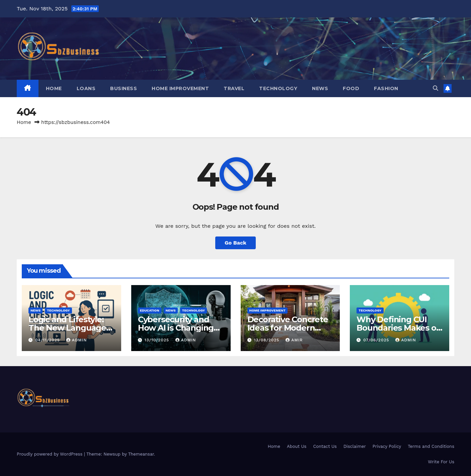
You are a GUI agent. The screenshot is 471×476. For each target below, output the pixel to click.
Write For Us (441, 462)
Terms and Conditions (431, 446)
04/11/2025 (48, 340)
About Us (297, 446)
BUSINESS (124, 88)
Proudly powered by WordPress (50, 454)
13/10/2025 (158, 340)
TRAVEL (234, 88)
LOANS (86, 88)
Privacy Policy (387, 446)
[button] (436, 88)
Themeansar (141, 454)
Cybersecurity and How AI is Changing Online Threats (176, 328)
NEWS (320, 88)
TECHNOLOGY (278, 88)
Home (54, 88)
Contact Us (325, 446)
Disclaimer (355, 446)
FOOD (351, 88)
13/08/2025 (267, 340)
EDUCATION (150, 310)
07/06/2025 (377, 340)
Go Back (235, 243)
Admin (77, 340)
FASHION (386, 88)
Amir (294, 340)
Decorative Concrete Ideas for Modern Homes (288, 328)
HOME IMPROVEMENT (180, 88)
